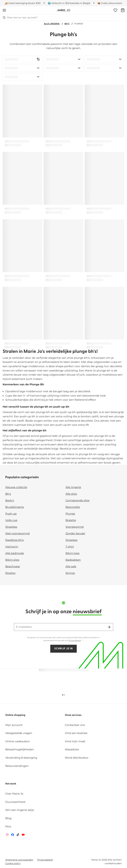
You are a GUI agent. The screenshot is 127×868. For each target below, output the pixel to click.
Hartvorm (12, 547)
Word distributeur (77, 758)
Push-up (11, 514)
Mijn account (14, 725)
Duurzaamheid (15, 802)
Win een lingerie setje (20, 810)
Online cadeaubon (18, 742)
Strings (70, 573)
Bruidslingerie (15, 507)
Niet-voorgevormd (17, 534)
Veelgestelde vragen (19, 733)
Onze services (73, 715)
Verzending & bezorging (21, 758)
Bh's (67, 24)
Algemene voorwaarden (19, 860)
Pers (8, 827)
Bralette (71, 520)
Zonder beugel (75, 534)
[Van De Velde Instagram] (7, 835)
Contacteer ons (75, 725)
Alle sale (71, 567)
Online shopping (15, 715)
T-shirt (70, 547)
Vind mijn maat (75, 742)
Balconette (73, 507)
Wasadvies (72, 750)
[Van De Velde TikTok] (18, 835)
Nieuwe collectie (16, 487)
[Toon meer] (83, 640)
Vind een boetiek (76, 733)
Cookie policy (13, 863)
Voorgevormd (75, 527)
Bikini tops (72, 553)
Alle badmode (15, 553)
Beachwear (13, 567)
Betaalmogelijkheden (20, 750)
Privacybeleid (75, 640)
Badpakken (73, 560)
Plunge (70, 514)
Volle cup (11, 520)
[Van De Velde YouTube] (23, 835)
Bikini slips (12, 560)
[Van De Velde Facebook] (13, 835)
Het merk (11, 784)
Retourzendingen (17, 766)
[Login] (115, 10)
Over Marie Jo (14, 794)
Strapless (11, 527)
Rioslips (10, 573)
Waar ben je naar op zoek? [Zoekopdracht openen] (20, 17)
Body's (10, 501)
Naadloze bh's (15, 540)
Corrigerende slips (77, 501)
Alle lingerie (52, 24)
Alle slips (71, 494)
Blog (8, 818)
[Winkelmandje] (123, 10)
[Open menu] (4, 10)
